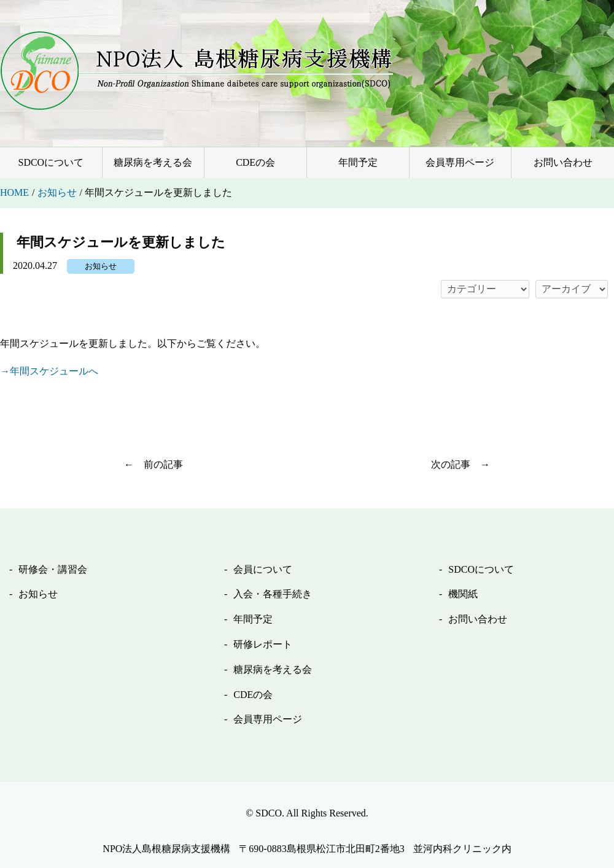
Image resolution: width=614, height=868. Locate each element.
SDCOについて (51, 162)
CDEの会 (255, 162)
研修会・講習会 (53, 569)
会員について (263, 569)
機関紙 (463, 594)
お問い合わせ (563, 162)
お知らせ (101, 266)
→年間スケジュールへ (49, 371)
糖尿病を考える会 (153, 162)
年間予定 (358, 162)
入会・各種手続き (273, 594)
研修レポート (263, 644)
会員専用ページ (460, 162)
